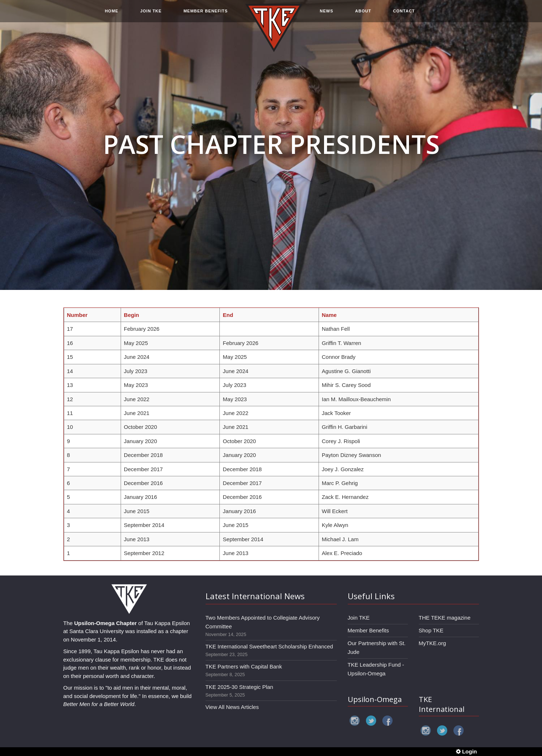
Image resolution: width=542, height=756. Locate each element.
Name (329, 315)
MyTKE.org (432, 643)
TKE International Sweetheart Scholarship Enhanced (269, 646)
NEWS (326, 15)
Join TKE (359, 618)
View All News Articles (232, 707)
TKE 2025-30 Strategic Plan (239, 687)
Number (77, 315)
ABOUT (363, 15)
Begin (132, 315)
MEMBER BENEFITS (205, 15)
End (228, 315)
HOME (112, 15)
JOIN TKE (151, 15)
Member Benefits (368, 630)
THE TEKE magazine (445, 618)
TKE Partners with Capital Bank (244, 666)
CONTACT (404, 15)
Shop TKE (431, 630)
